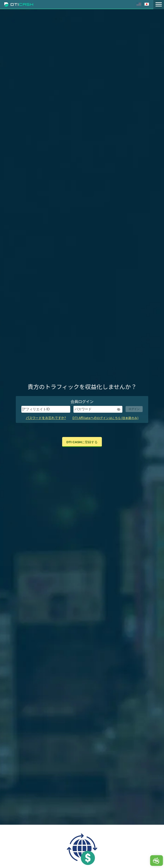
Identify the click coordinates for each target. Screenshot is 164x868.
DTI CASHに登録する (82, 442)
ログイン (134, 409)
